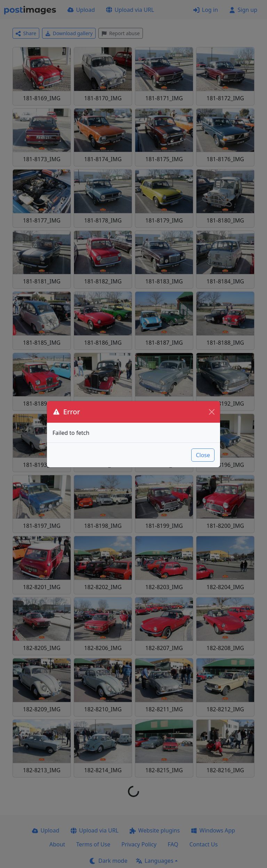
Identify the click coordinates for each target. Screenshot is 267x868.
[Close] (212, 412)
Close (203, 455)
